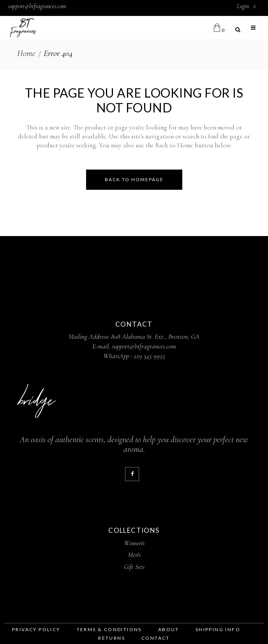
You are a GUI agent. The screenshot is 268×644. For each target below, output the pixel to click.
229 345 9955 (149, 356)
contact (156, 638)
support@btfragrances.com (37, 6)
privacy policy (36, 629)
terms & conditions (109, 629)
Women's (134, 543)
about (169, 629)
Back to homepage (134, 179)
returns (112, 638)
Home (26, 53)
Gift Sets (134, 567)
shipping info (218, 629)
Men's (134, 555)
